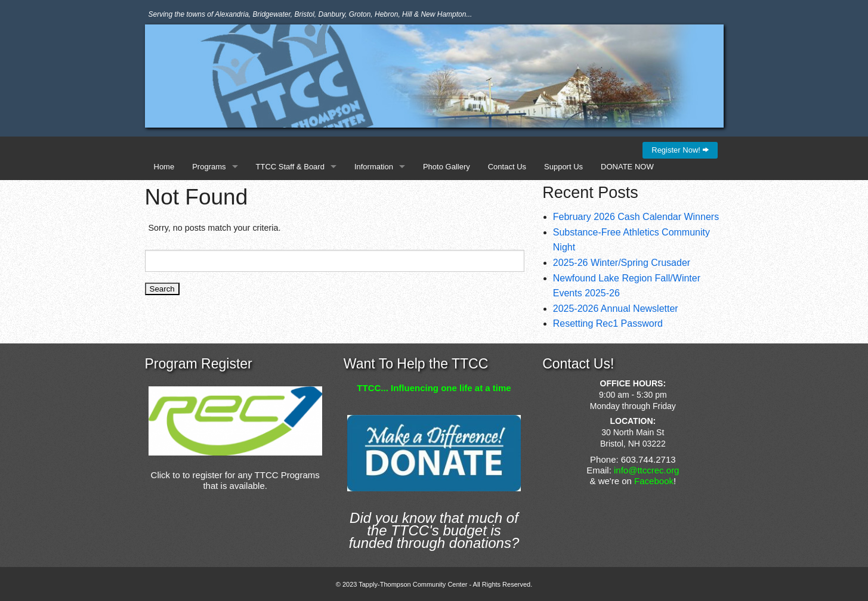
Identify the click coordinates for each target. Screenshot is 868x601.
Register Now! (680, 150)
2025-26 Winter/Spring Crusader (622, 263)
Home (164, 167)
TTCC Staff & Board (290, 167)
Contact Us (507, 167)
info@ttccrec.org (646, 470)
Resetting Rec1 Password (608, 323)
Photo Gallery (447, 167)
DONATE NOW (627, 167)
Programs (209, 167)
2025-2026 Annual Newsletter (616, 309)
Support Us (563, 167)
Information (374, 167)
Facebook (654, 481)
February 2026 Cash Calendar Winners (636, 217)
